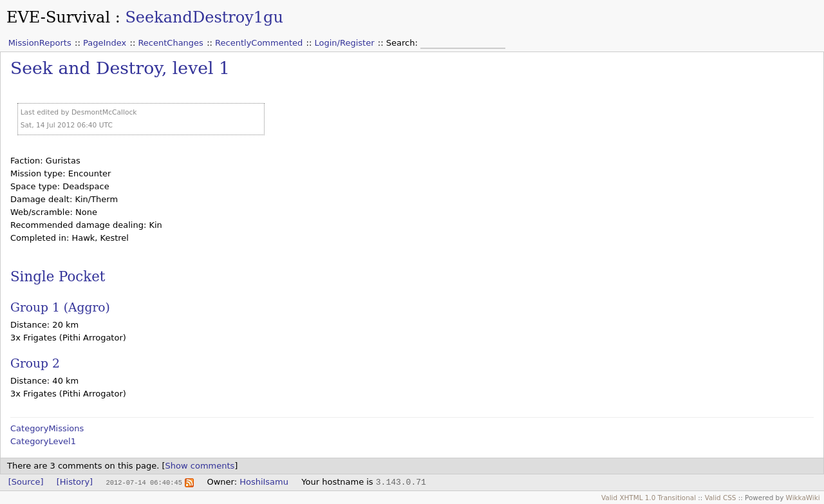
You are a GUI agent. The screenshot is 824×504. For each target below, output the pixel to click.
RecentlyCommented (259, 43)
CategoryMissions (47, 428)
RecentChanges (170, 43)
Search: (403, 43)
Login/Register (345, 43)
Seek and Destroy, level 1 (120, 68)
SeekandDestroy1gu (204, 17)
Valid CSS (721, 498)
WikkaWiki (803, 498)
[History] (75, 482)
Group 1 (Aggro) (60, 307)
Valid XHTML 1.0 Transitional (649, 498)
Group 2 (35, 363)
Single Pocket (58, 276)
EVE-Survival (58, 17)
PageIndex (105, 43)
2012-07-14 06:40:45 (144, 482)
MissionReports (40, 43)
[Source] (26, 482)
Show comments (200, 466)
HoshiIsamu (264, 482)
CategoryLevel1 (43, 441)
